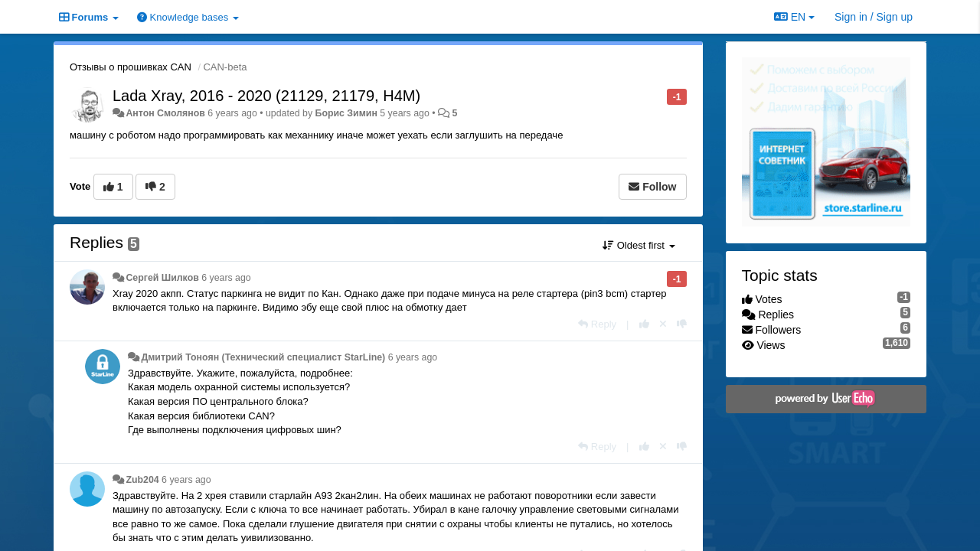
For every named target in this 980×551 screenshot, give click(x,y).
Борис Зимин (346, 113)
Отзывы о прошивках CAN (131, 67)
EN (794, 17)
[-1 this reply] (682, 324)
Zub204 (142, 480)
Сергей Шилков (162, 278)
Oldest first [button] (639, 245)
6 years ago (226, 278)
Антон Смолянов (165, 113)
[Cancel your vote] (663, 324)
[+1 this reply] (644, 324)
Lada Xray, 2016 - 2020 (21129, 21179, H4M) (266, 96)
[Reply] (597, 324)
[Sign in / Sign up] (874, 17)
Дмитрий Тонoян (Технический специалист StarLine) (263, 357)
